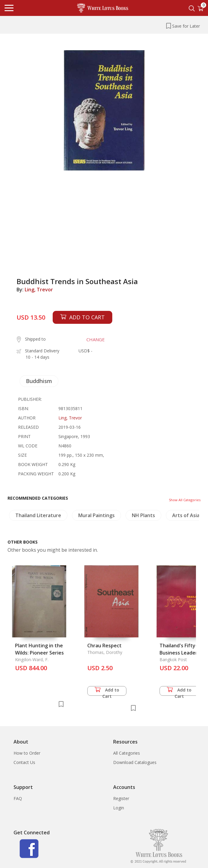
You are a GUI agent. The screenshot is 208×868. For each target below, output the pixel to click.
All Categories (127, 753)
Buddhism (39, 381)
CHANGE (96, 339)
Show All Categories (185, 500)
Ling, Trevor (39, 290)
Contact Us (24, 762)
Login (119, 808)
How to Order (27, 753)
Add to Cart (107, 691)
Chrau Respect (104, 646)
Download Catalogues (135, 762)
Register (121, 798)
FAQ (18, 798)
